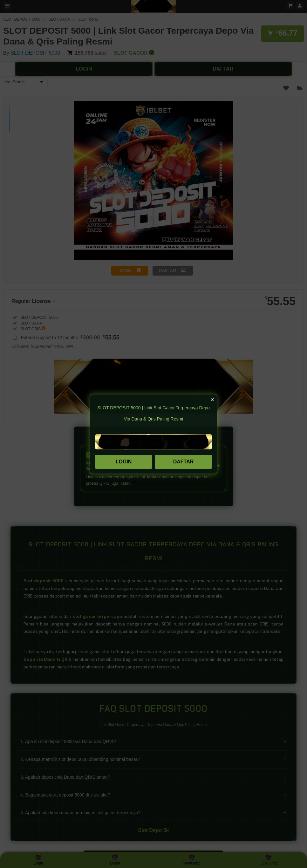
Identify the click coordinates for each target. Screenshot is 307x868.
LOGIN (124, 462)
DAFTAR (184, 462)
